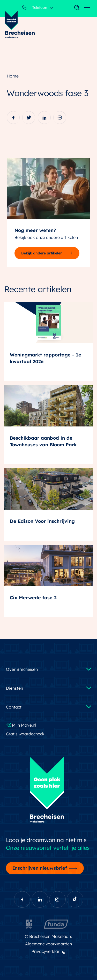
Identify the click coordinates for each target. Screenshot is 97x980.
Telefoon (35, 8)
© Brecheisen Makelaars (48, 936)
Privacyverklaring (49, 951)
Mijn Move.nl (21, 725)
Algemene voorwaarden (49, 944)
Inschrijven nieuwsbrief (40, 868)
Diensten (14, 688)
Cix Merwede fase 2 (33, 598)
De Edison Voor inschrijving (42, 521)
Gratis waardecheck (25, 734)
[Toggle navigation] (74, 8)
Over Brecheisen (22, 669)
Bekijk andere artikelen (42, 253)
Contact (14, 707)
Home (13, 76)
